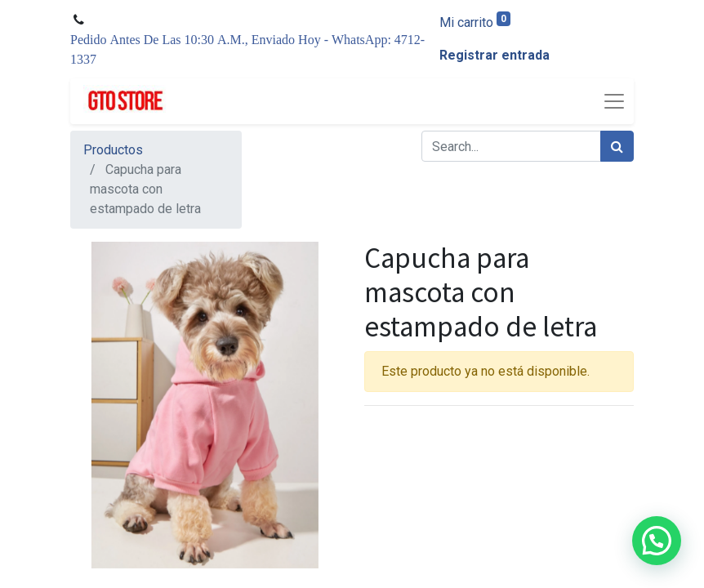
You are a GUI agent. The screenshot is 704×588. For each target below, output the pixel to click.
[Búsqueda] (617, 146)
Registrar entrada (495, 55)
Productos (113, 150)
